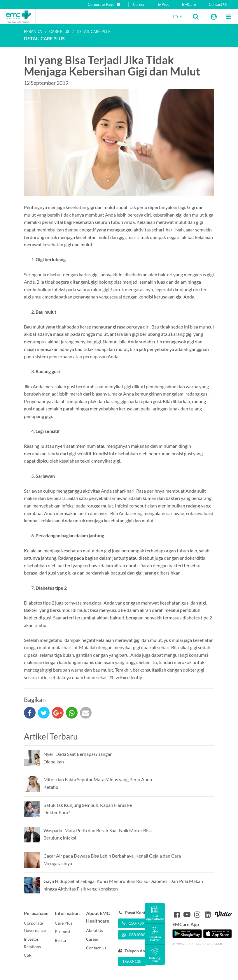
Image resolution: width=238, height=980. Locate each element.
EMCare (189, 5)
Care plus (59, 31)
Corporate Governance (35, 927)
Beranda (33, 31)
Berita (60, 940)
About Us (94, 930)
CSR (28, 955)
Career (139, 5)
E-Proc (163, 5)
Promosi (63, 931)
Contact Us (218, 5)
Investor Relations (32, 943)
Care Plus (64, 923)
